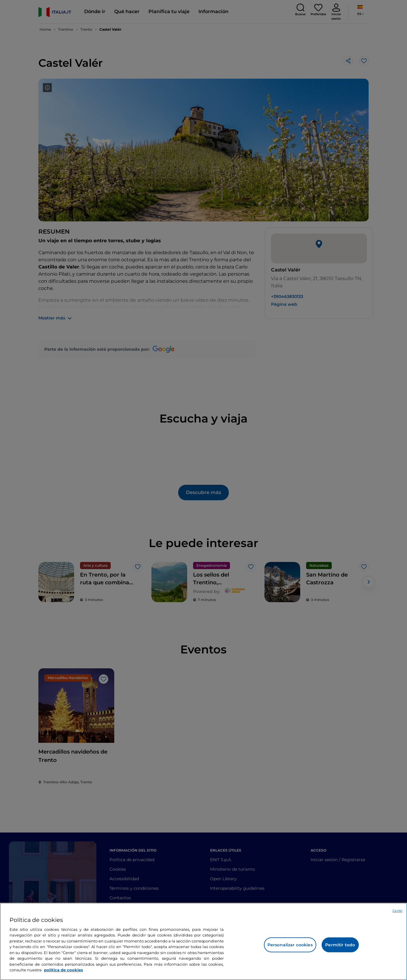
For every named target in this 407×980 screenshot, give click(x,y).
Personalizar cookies (290, 945)
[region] (203, 941)
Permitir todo (340, 945)
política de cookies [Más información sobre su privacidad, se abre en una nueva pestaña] (64, 970)
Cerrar (397, 911)
